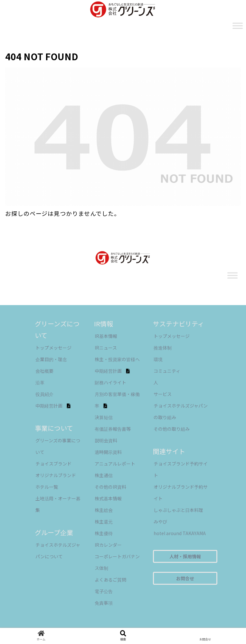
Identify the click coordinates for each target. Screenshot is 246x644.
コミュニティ (167, 371)
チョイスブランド (53, 464)
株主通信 (104, 475)
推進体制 (163, 348)
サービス (163, 394)
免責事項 (104, 603)
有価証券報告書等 (113, 429)
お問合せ (185, 578)
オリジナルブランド (56, 475)
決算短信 (104, 417)
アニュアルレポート (115, 464)
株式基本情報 (108, 498)
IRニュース (106, 348)
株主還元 (104, 522)
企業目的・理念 (51, 359)
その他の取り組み (172, 429)
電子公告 (104, 591)
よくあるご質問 (110, 580)
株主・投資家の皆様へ (117, 359)
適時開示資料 (108, 452)
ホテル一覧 (47, 487)
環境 (158, 359)
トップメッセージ (53, 348)
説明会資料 (106, 440)
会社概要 (44, 371)
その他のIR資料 (110, 487)
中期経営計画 (53, 406)
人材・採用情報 (185, 556)
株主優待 (104, 533)
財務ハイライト (110, 382)
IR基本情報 (106, 336)
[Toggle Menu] (238, 26)
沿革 (40, 382)
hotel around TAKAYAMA (180, 533)
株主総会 (104, 510)
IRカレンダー (108, 545)
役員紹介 (44, 394)
